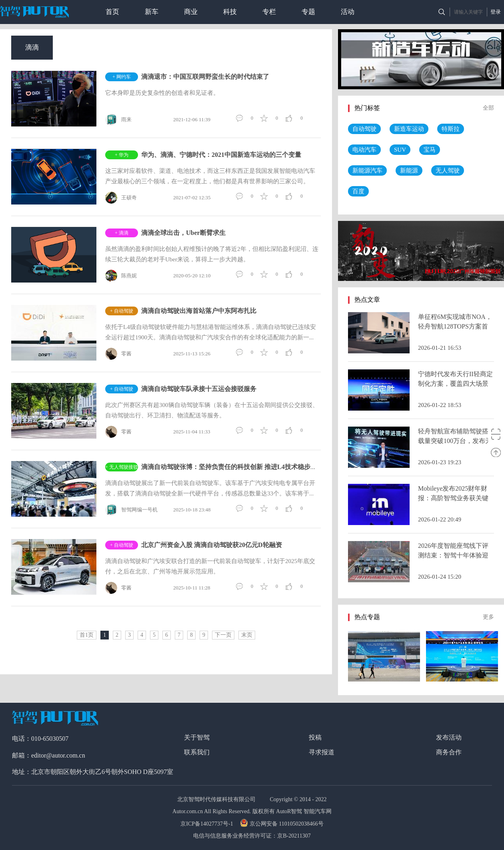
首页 (112, 12)
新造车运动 (409, 129)
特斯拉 (451, 129)
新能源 (409, 170)
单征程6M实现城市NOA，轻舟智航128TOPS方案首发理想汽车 (455, 326)
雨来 (118, 120)
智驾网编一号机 (131, 510)
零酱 (118, 354)
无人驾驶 (448, 170)
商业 (191, 12)
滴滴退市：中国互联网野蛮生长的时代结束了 (205, 77)
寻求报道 (322, 752)
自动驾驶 (364, 129)
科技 (230, 12)
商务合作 (449, 752)
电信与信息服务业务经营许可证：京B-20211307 (252, 836)
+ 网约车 (122, 77)
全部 (488, 108)
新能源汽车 (367, 170)
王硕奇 (121, 198)
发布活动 (449, 737)
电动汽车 (364, 150)
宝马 (430, 150)
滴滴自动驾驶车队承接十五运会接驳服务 (199, 389)
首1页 (87, 635)
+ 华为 (122, 155)
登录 (496, 12)
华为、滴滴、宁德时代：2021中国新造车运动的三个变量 (221, 155)
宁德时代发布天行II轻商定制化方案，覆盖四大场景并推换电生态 (455, 384)
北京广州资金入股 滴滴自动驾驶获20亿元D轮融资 (212, 545)
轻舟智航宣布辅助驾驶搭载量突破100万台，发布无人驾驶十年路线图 (455, 441)
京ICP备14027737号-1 (207, 824)
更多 (488, 617)
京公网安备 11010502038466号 (283, 824)
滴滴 (32, 47)
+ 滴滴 (122, 233)
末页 (247, 635)
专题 (308, 12)
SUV (400, 150)
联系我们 (197, 752)
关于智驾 (197, 737)
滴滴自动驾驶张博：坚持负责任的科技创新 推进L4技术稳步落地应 (235, 467)
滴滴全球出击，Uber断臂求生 (183, 233)
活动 (348, 12)
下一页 (223, 635)
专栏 (269, 12)
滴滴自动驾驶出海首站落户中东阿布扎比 (199, 311)
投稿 (315, 737)
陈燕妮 (121, 276)
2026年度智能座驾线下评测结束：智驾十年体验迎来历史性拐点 (453, 555)
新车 (152, 12)
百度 (358, 191)
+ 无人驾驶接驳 (122, 467)
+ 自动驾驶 (122, 311)
